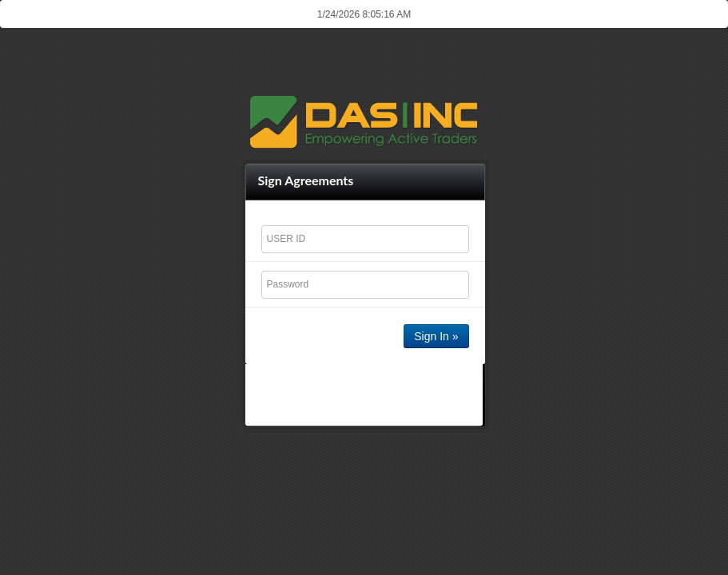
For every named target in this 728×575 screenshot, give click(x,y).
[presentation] (366, 395)
